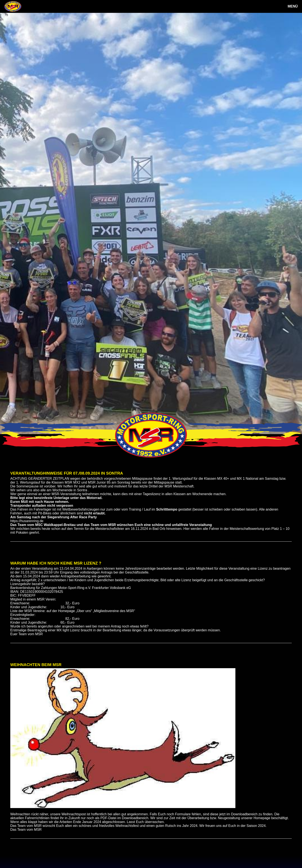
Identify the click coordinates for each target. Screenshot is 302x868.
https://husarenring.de (27, 521)
